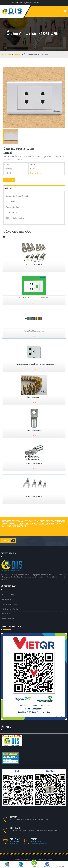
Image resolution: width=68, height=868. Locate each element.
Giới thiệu (9, 188)
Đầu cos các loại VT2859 (34, 463)
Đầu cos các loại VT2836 (34, 265)
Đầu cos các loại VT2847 (34, 430)
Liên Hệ (9, 180)
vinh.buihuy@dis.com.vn (39, 844)
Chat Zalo (21, 865)
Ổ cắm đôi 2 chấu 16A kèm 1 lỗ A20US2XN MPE (34, 298)
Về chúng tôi (6, 614)
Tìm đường (7, 865)
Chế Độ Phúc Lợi (8, 618)
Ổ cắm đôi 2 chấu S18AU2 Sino (19, 149)
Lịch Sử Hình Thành (9, 595)
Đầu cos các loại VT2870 (34, 496)
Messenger (47, 865)
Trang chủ (6, 54)
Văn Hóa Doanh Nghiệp (10, 609)
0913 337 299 (14, 844)
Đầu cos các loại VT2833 (34, 397)
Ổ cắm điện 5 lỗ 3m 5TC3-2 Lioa (34, 331)
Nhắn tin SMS (61, 865)
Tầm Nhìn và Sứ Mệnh (10, 604)
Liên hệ (9, 541)
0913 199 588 (14, 842)
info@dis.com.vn (36, 842)
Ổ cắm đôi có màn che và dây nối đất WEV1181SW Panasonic (34, 364)
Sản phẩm (18, 54)
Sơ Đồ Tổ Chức (8, 600)
